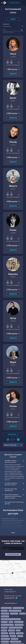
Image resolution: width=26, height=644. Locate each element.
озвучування (8, 470)
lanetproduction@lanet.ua (10, 603)
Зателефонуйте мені (13, 554)
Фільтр (13, 19)
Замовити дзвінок (14, 3)
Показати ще (13, 434)
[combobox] (13, 26)
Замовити (13, 74)
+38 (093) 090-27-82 (9, 598)
